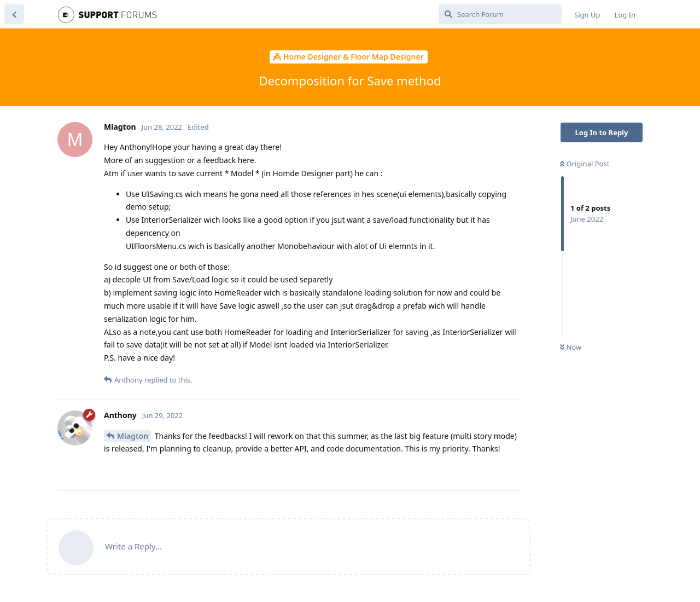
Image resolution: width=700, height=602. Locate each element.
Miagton (133, 436)
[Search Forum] (500, 14)
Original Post (585, 164)
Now (571, 347)
